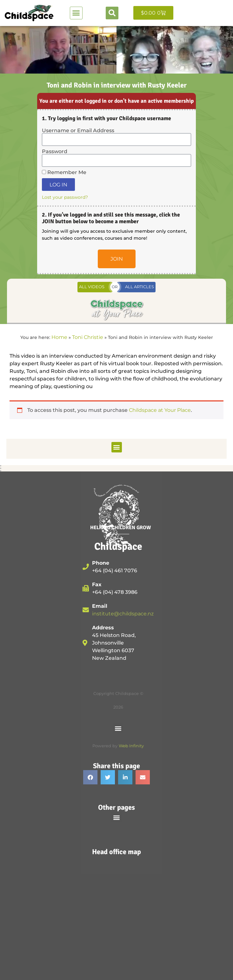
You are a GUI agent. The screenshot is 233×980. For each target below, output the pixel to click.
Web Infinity (131, 746)
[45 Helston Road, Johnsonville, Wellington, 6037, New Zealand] (117, 910)
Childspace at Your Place (160, 410)
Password (55, 152)
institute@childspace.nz (123, 614)
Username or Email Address (78, 131)
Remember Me (64, 172)
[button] (76, 13)
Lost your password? (65, 197)
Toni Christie (88, 337)
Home (59, 337)
